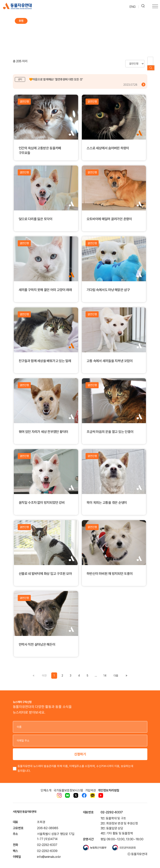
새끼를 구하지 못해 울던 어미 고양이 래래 (45, 284)
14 (105, 670)
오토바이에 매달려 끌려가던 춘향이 (109, 214)
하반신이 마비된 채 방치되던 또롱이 (110, 568)
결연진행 (24, 96)
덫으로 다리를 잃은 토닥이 (36, 214)
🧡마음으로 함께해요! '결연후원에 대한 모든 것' (56, 74)
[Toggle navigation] (155, 7)
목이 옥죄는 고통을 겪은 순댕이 (107, 497)
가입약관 (91, 785)
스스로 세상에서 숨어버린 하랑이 (108, 143)
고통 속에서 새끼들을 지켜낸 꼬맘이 (110, 356)
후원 (21, 21)
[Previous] (116, 670)
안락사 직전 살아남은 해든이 (37, 639)
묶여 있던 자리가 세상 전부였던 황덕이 (44, 426)
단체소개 (46, 785)
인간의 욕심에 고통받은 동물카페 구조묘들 (40, 145)
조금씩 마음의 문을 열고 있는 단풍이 (110, 426)
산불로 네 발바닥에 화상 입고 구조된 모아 (45, 568)
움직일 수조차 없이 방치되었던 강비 (42, 497)
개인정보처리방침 (109, 785)
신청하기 (80, 749)
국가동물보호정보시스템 (68, 785)
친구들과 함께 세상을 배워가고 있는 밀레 (45, 356)
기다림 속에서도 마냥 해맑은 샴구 (108, 284)
